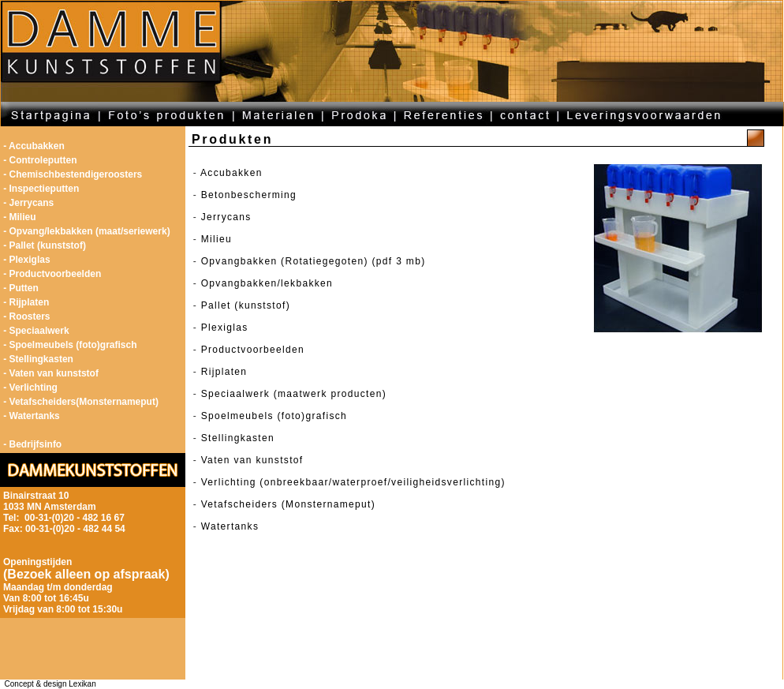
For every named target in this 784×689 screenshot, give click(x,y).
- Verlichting (30, 388)
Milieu (217, 239)
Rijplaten (224, 372)
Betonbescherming (249, 195)
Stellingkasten (238, 438)
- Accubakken (34, 146)
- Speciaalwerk (36, 331)
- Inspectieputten (41, 189)
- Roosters (26, 316)
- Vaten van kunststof (51, 373)
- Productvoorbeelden (52, 274)
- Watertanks (32, 416)
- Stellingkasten (38, 359)
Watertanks (230, 526)
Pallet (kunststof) (246, 305)
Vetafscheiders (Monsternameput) (288, 504)
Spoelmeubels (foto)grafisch (274, 416)
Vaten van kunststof (252, 460)
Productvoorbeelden (253, 350)
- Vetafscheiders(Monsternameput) (81, 402)
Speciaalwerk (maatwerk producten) (294, 394)
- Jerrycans (28, 203)
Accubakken (231, 173)
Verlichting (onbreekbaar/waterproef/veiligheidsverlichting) (353, 482)
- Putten (21, 288)
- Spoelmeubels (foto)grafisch (70, 345)
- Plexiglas (26, 260)
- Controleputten (40, 160)
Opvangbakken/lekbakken (267, 283)
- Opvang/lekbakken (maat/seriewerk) (86, 231)
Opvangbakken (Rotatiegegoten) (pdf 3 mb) (314, 261)
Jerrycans (226, 217)
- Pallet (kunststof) (45, 245)
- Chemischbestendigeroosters (73, 174)
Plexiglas (225, 328)
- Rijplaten (26, 302)
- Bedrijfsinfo (32, 444)
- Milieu (19, 217)
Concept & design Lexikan (48, 684)
